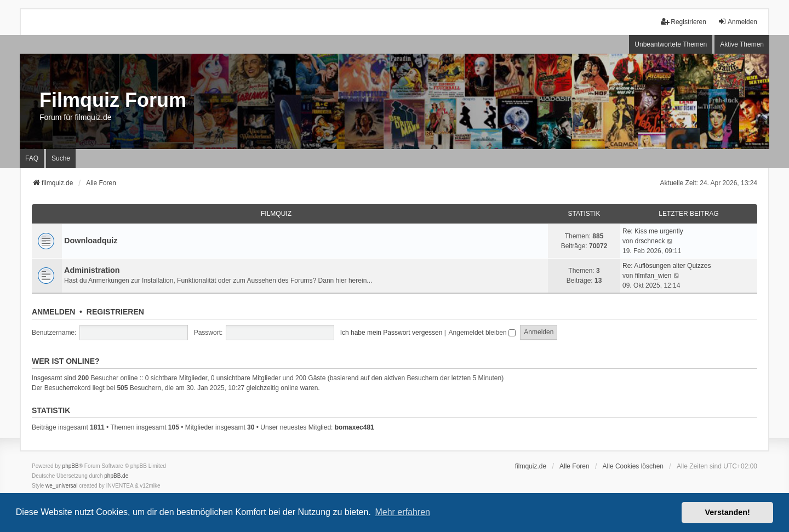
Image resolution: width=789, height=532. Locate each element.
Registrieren (115, 312)
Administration (92, 270)
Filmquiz (276, 214)
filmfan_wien (653, 276)
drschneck (650, 241)
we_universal (61, 486)
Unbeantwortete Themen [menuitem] (671, 44)
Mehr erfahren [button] (402, 512)
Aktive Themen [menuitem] (742, 44)
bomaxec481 (355, 427)
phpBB (71, 466)
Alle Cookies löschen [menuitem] (633, 466)
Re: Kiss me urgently (653, 231)
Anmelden (53, 312)
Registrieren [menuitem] (684, 22)
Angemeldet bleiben (482, 333)
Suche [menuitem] (61, 158)
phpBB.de (116, 476)
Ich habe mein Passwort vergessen (391, 333)
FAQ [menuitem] (32, 158)
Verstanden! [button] (728, 512)
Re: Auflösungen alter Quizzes (667, 266)
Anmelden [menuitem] (737, 22)
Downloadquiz (91, 241)
